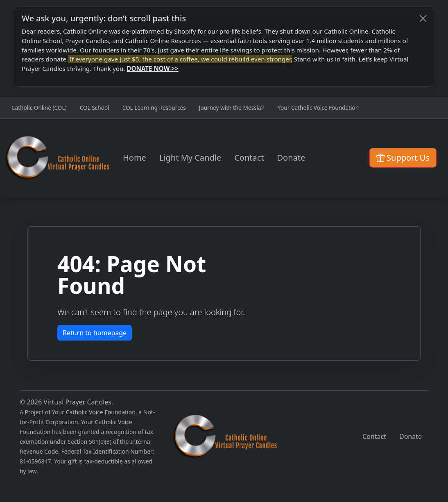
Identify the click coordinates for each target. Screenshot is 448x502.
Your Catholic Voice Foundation (318, 108)
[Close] (423, 18)
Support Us (403, 158)
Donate (291, 158)
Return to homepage (95, 333)
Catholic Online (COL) (39, 108)
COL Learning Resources (154, 108)
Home (135, 158)
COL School (95, 108)
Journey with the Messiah (232, 108)
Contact (249, 158)
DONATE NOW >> (152, 68)
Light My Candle (190, 158)
